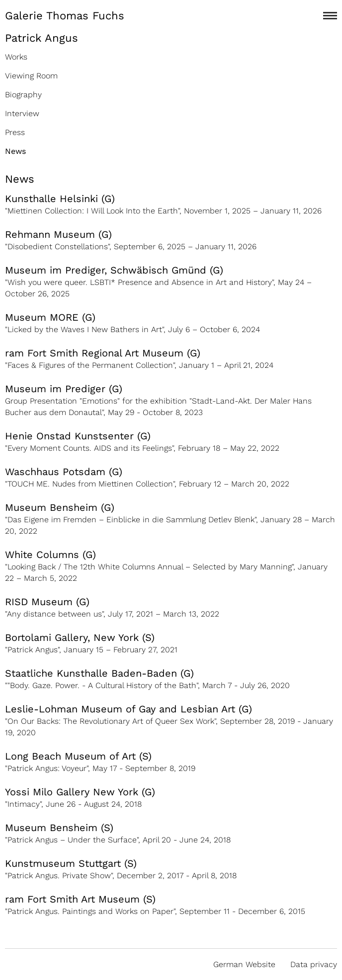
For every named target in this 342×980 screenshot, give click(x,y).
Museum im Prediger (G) (64, 389)
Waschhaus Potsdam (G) (64, 472)
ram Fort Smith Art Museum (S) (80, 899)
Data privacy (314, 964)
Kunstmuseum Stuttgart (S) (71, 863)
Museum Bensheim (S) (59, 828)
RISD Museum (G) (47, 602)
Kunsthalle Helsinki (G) (60, 199)
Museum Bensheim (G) (60, 507)
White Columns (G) (50, 555)
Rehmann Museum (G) (58, 234)
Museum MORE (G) (50, 317)
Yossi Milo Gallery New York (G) (80, 792)
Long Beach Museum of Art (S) (78, 756)
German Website (244, 964)
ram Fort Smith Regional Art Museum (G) (103, 353)
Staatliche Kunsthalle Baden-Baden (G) (99, 673)
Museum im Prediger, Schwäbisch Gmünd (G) (114, 270)
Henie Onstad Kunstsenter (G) (78, 436)
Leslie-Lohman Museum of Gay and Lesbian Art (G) (128, 709)
